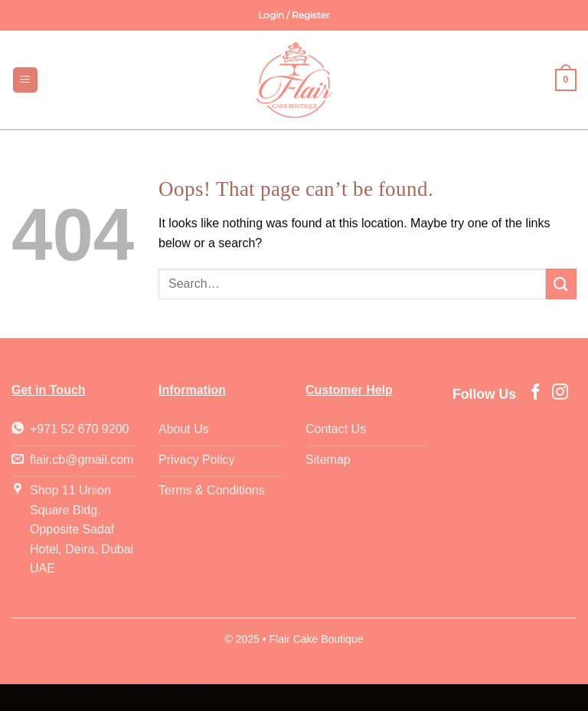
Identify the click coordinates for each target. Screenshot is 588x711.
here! (202, 691)
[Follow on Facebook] (536, 393)
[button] (294, 15)
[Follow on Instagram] (560, 393)
